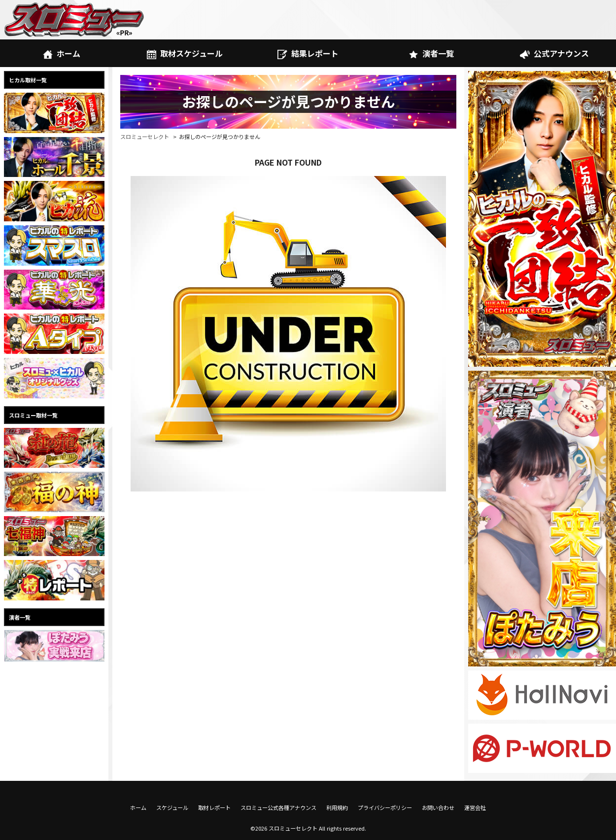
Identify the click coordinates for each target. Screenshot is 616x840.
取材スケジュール (185, 53)
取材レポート (214, 807)
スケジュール (172, 807)
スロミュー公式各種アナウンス (278, 807)
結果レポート (308, 53)
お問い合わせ (438, 807)
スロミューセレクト (145, 137)
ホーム (61, 53)
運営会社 (475, 807)
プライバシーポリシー (385, 807)
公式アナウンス (554, 53)
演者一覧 (431, 53)
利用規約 (337, 807)
